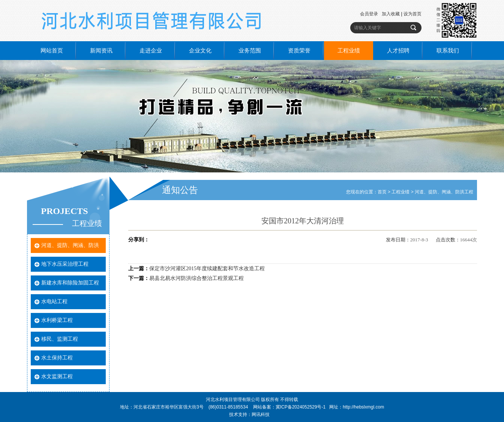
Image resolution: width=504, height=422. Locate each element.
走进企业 (151, 51)
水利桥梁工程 (57, 320)
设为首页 (412, 14)
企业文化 (200, 51)
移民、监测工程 (60, 339)
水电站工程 (54, 302)
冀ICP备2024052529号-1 (301, 407)
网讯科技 (261, 415)
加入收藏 (391, 14)
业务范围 (250, 51)
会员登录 (369, 14)
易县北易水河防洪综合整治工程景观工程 (196, 278)
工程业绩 (349, 51)
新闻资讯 (101, 51)
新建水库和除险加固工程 (70, 283)
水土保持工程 (57, 358)
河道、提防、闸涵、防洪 (70, 245)
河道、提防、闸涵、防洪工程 (444, 192)
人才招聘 (398, 51)
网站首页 (52, 51)
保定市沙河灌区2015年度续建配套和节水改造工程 (207, 269)
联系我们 (448, 51)
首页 (382, 192)
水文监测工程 (57, 376)
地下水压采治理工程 (65, 264)
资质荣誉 (299, 51)
